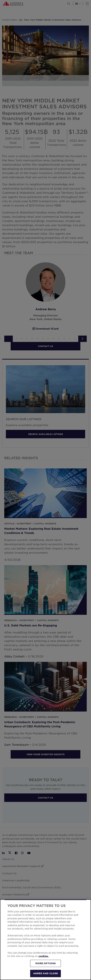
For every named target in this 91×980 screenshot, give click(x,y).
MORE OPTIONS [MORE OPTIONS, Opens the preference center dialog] (46, 963)
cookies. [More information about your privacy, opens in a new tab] (44, 956)
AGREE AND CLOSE (45, 973)
